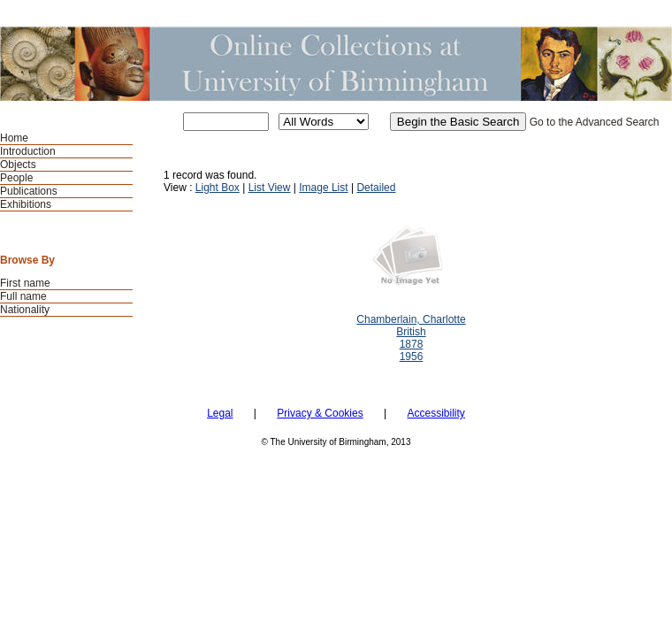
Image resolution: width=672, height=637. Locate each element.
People (16, 178)
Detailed (376, 188)
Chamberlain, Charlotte (411, 319)
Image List (323, 188)
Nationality (25, 310)
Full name (23, 296)
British (411, 332)
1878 (412, 344)
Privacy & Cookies (320, 413)
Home (14, 138)
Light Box (218, 188)
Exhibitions (26, 204)
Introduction (28, 151)
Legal (220, 413)
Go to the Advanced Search (595, 122)
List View (270, 188)
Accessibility (435, 413)
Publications (29, 191)
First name (25, 283)
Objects (18, 165)
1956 (412, 357)
